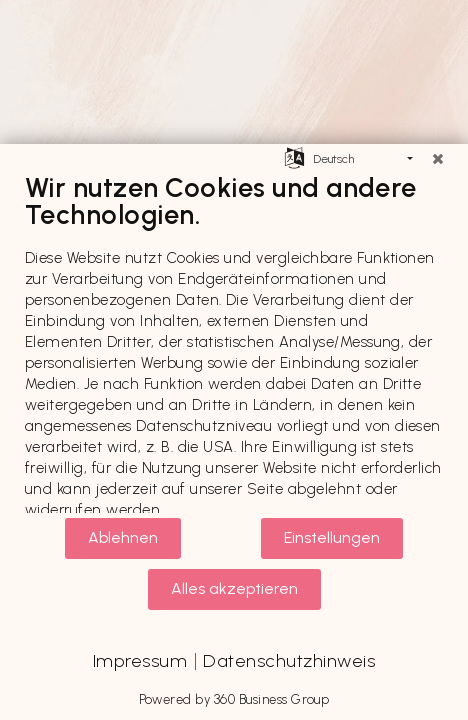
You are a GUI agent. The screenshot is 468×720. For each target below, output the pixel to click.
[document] (234, 343)
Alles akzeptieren (234, 588)
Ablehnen (123, 537)
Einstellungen (332, 537)
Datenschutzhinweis (289, 661)
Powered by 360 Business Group (234, 699)
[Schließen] (438, 159)
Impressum (140, 661)
